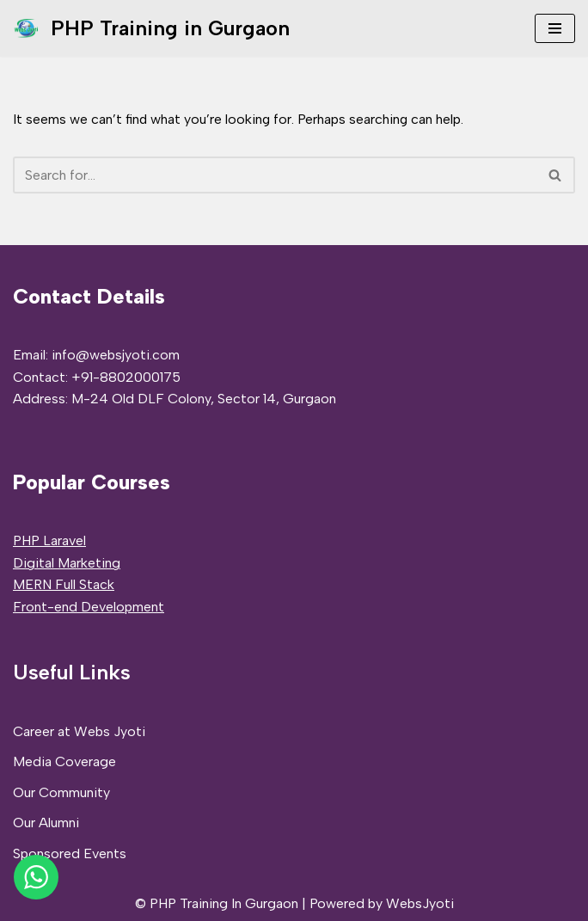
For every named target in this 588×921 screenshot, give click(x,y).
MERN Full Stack (64, 584)
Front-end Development (89, 607)
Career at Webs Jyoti (79, 731)
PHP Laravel (49, 540)
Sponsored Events (70, 853)
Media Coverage (64, 761)
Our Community (61, 792)
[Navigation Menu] (555, 28)
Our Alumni (46, 823)
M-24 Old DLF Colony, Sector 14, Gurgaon (204, 399)
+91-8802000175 (126, 377)
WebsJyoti (420, 903)
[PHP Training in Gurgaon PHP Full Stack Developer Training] (151, 28)
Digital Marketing (67, 563)
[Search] (275, 175)
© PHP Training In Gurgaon (217, 903)
